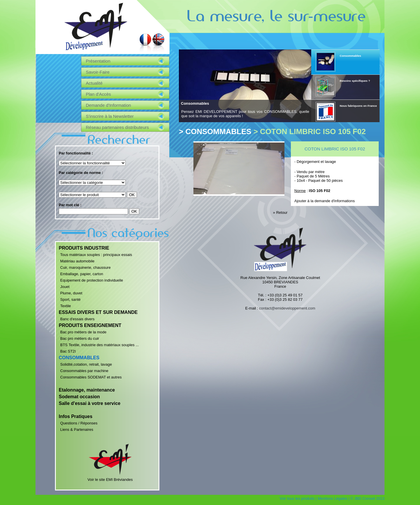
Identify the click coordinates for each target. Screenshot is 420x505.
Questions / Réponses (79, 423)
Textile (66, 306)
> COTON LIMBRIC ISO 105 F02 (309, 131)
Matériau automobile (77, 261)
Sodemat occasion (79, 397)
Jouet (65, 287)
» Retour (280, 213)
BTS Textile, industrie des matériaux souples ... (99, 345)
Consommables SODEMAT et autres (91, 377)
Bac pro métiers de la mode (83, 332)
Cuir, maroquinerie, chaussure (85, 267)
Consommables (195, 103)
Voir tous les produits (297, 498)
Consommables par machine (84, 371)
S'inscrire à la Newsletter (110, 116)
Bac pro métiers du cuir (80, 338)
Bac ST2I (68, 351)
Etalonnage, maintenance (87, 390)
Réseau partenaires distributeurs (117, 127)
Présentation (98, 61)
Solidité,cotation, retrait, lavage (86, 364)
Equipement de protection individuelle (92, 280)
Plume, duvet (71, 293)
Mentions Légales (332, 498)
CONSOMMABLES (79, 358)
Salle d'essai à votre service (90, 403)
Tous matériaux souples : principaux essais (96, 255)
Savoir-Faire (98, 72)
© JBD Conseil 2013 (367, 498)
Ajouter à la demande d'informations (325, 201)
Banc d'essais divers (77, 319)
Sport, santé (70, 299)
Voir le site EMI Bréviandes (110, 477)
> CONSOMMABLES (215, 131)
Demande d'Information (108, 105)
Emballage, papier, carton (82, 274)
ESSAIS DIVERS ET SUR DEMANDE (98, 312)
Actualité (94, 83)
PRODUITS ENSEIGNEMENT (90, 325)
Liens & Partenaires (77, 430)
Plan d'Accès (98, 94)
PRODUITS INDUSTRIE (84, 248)
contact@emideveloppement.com (287, 308)
